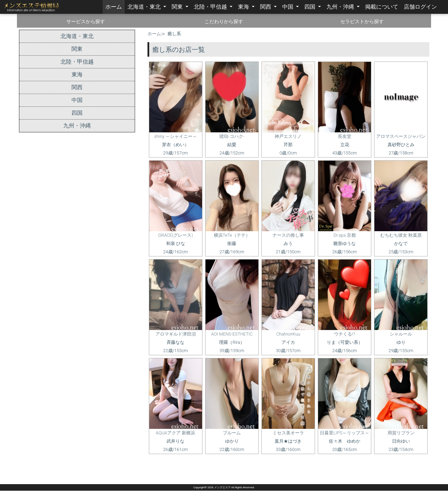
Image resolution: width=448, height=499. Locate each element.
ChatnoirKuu (288, 334)
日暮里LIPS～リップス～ (345, 433)
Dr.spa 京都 (345, 235)
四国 (311, 7)
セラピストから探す (362, 21)
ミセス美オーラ (288, 433)
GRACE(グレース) (176, 235)
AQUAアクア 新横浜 (175, 433)
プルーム (232, 433)
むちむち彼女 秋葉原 (401, 235)
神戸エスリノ (288, 136)
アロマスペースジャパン (401, 136)
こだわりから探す (224, 21)
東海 (244, 7)
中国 (288, 7)
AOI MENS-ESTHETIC (232, 334)
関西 (266, 7)
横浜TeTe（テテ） (232, 235)
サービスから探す (86, 21)
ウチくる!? (345, 334)
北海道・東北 (145, 7)
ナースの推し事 (288, 235)
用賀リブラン (401, 433)
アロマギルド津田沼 (176, 334)
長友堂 (345, 136)
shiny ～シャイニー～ (175, 136)
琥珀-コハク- (232, 136)
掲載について (382, 7)
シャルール (401, 334)
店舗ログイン (420, 7)
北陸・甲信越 (211, 7)
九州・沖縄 (341, 7)
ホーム (115, 6)
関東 (178, 7)
